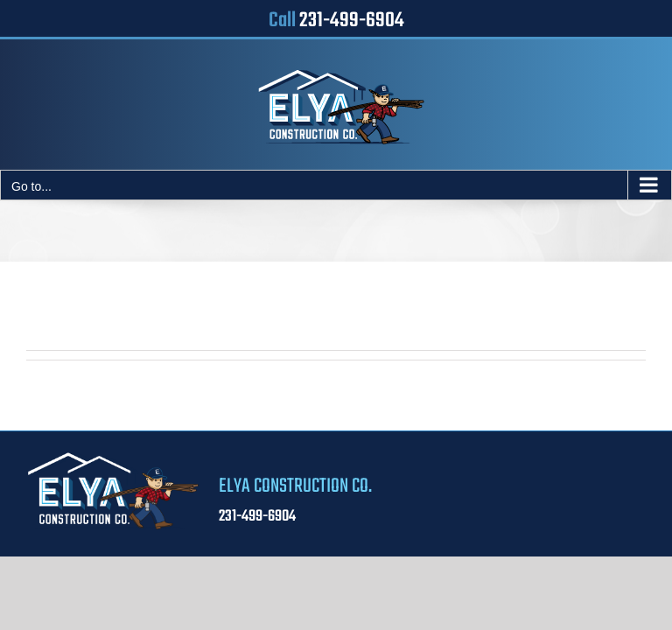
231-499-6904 (352, 21)
